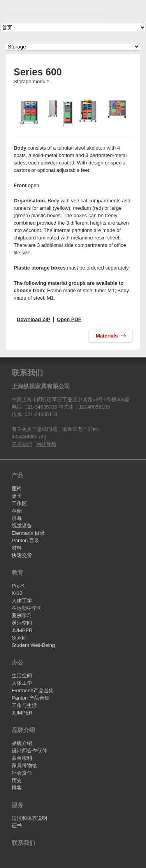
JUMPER (22, 630)
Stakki (18, 638)
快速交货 (22, 555)
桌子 (17, 496)
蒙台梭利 (22, 758)
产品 (18, 475)
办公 (18, 662)
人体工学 (22, 601)
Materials (107, 336)
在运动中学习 (27, 608)
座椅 (17, 488)
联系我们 (22, 444)
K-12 (17, 593)
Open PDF (69, 319)
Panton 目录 (26, 540)
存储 (17, 511)
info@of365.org (29, 437)
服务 (18, 805)
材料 (17, 548)
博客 (17, 788)
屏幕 (17, 518)
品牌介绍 (23, 730)
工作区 (19, 503)
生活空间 (22, 676)
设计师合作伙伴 (29, 751)
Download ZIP (33, 319)
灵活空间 (22, 623)
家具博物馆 (24, 765)
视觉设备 (22, 526)
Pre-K (18, 586)
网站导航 (46, 444)
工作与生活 (24, 705)
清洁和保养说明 (29, 818)
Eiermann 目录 (28, 533)
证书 (17, 826)
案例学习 (22, 615)
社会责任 (22, 773)
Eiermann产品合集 (33, 690)
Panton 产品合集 (31, 698)
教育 (18, 572)
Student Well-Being (33, 645)
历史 (17, 780)
